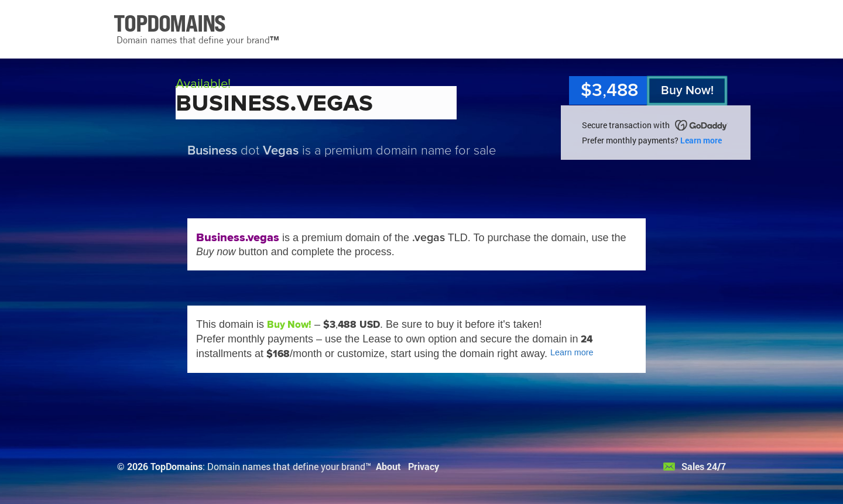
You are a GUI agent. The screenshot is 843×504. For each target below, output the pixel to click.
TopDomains (177, 466)
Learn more (701, 140)
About (388, 466)
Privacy (424, 466)
